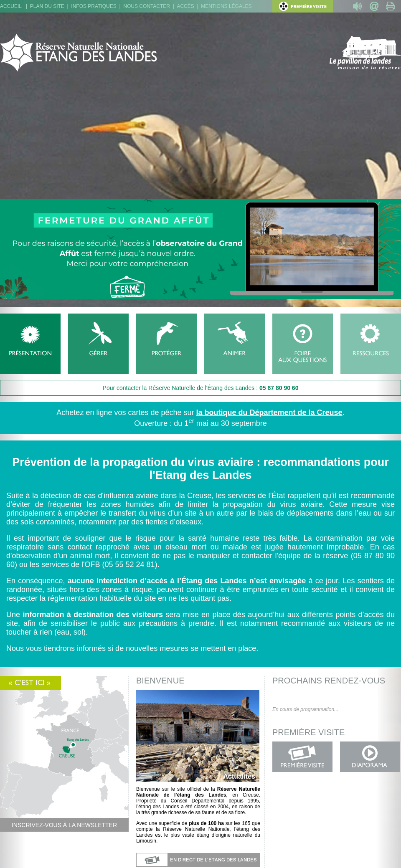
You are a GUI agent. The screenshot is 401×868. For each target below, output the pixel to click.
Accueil (11, 6)
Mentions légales (226, 6)
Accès (185, 6)
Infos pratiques (94, 6)
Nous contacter (147, 6)
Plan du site (47, 6)
